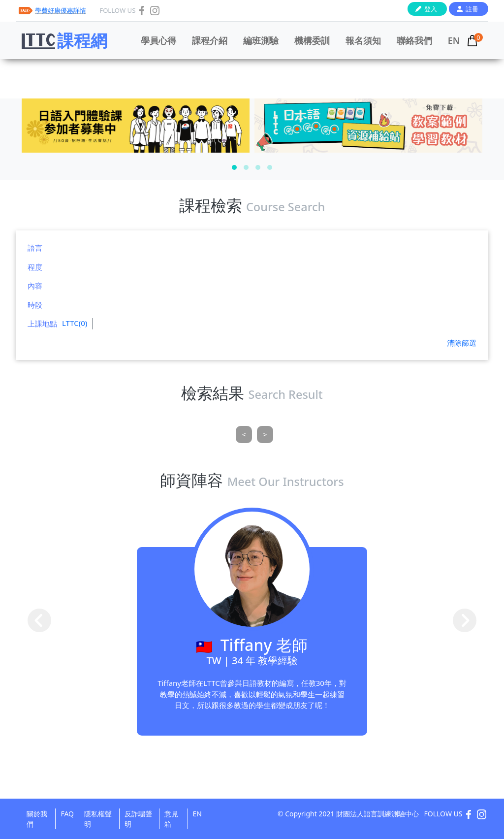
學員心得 (158, 40)
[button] (234, 167)
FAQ (67, 814)
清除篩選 (462, 343)
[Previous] (244, 435)
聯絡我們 (414, 40)
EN (454, 40)
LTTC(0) (75, 323)
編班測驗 (261, 40)
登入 (431, 9)
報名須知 (363, 40)
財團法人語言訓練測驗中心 (378, 814)
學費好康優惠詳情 (61, 10)
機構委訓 (312, 40)
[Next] (265, 435)
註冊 (472, 9)
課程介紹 (210, 40)
